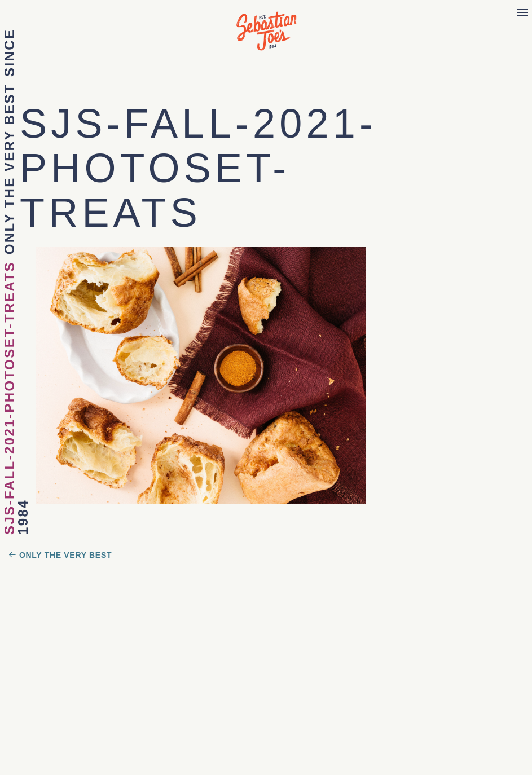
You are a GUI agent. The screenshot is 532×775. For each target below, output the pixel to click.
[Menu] (522, 13)
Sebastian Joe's (266, 25)
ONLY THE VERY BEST (9, 169)
